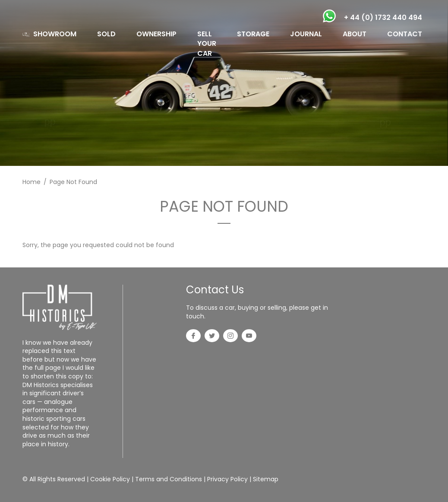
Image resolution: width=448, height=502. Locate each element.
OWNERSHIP (156, 34)
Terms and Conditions (169, 479)
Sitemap (266, 479)
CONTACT (405, 34)
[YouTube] (249, 337)
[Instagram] (230, 337)
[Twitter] (212, 337)
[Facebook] (193, 337)
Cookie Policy (110, 479)
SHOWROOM (55, 34)
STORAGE (253, 34)
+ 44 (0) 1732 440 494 (383, 17)
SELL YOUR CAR (207, 44)
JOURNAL (306, 34)
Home (32, 182)
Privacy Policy (227, 479)
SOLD (106, 34)
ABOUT (355, 34)
